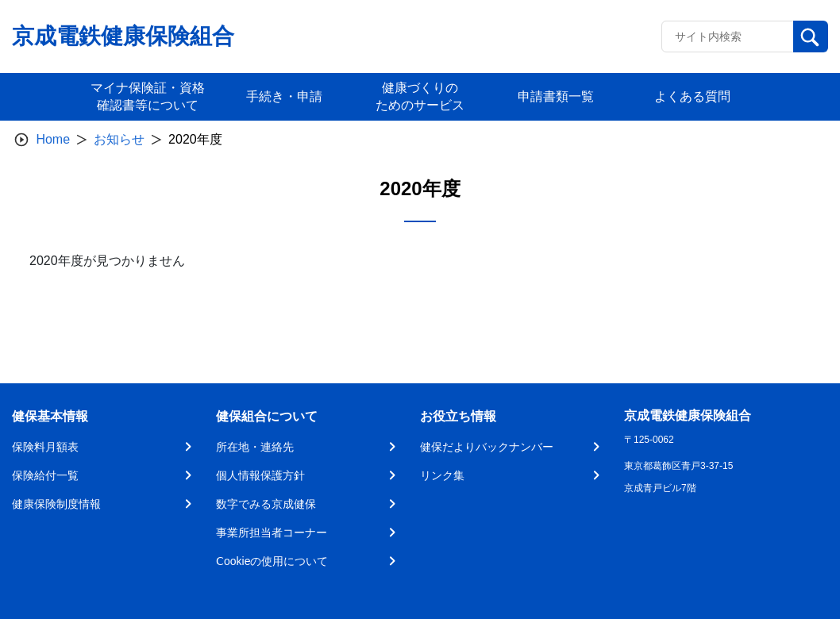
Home (53, 139)
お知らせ (119, 139)
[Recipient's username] (728, 37)
